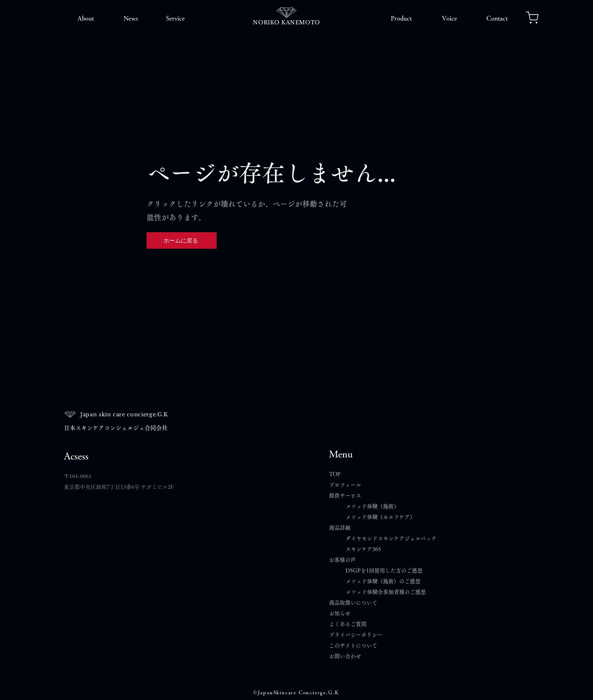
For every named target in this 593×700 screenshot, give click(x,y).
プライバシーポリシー (356, 635)
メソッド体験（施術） (372, 506)
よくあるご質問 (350, 624)
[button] (85, 19)
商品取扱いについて (353, 603)
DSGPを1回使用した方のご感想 (384, 570)
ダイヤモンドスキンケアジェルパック (391, 538)
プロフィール (345, 485)
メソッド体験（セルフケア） (380, 517)
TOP (335, 474)
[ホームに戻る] (182, 240)
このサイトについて (353, 645)
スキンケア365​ (363, 549)
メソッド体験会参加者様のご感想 (386, 592)
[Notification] (532, 17)
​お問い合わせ (345, 656)
